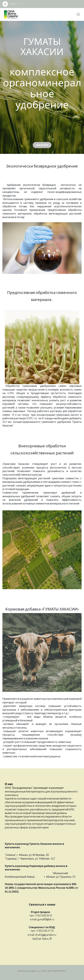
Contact (10, 4)
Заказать (42, 145)
